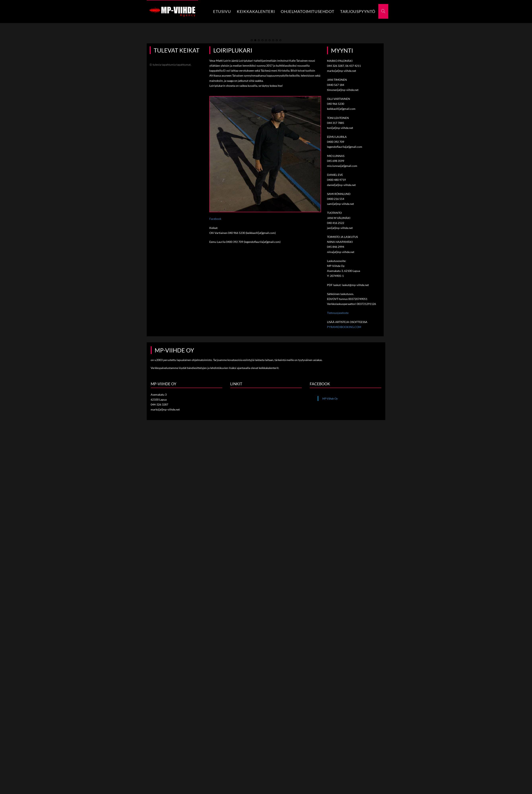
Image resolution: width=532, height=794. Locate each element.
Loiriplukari (233, 77)
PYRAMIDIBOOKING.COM (344, 354)
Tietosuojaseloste (338, 340)
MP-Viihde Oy (330, 425)
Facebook (215, 246)
